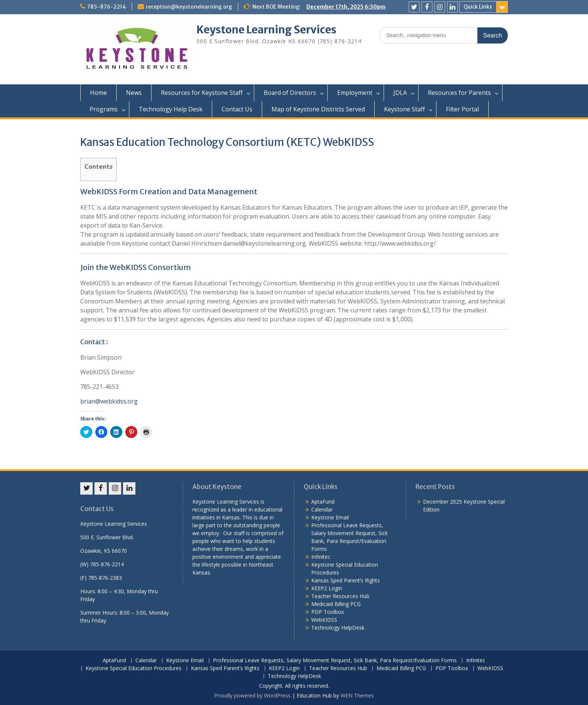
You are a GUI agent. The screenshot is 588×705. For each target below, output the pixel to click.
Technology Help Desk (171, 109)
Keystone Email (330, 517)
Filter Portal (462, 109)
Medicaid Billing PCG (336, 604)
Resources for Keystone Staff (202, 93)
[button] (136, 48)
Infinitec (321, 557)
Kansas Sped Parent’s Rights (346, 580)
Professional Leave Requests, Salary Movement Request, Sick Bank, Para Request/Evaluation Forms (335, 661)
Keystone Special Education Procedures (133, 668)
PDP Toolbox (328, 612)
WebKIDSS (324, 620)
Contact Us (237, 109)
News (134, 93)
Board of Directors (290, 93)
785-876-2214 (106, 7)
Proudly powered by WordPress (252, 695)
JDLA (400, 93)
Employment (355, 93)
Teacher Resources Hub (340, 596)
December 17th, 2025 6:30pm (346, 7)
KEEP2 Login (327, 588)
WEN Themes (357, 695)
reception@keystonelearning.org (189, 7)
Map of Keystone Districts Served (318, 109)
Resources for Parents (459, 93)
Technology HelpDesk (338, 628)
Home (98, 93)
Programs (104, 109)
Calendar (322, 509)
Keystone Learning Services (266, 30)
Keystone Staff (404, 109)
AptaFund (323, 502)
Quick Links (478, 7)
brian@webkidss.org (109, 401)
